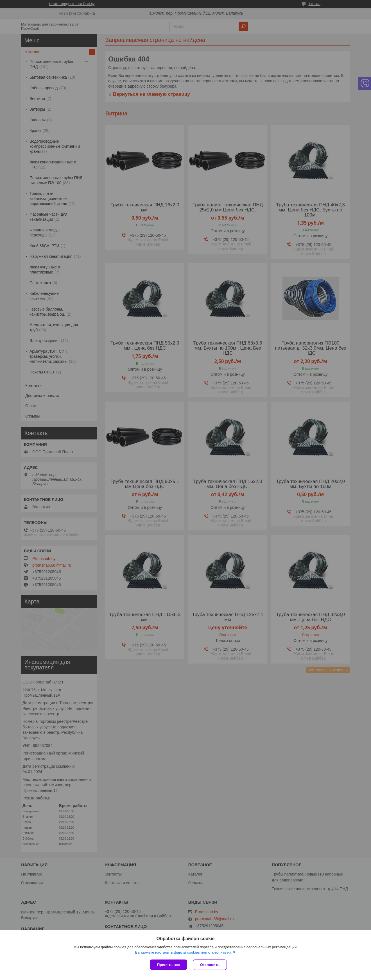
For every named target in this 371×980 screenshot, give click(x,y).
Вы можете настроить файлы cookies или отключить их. (184, 952)
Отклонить (210, 965)
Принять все (168, 965)
